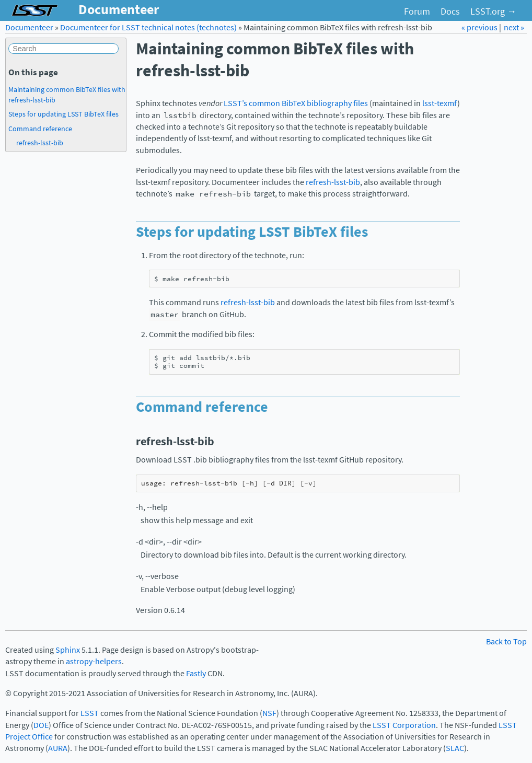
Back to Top (506, 641)
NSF (269, 713)
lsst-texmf (440, 103)
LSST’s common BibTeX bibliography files (296, 103)
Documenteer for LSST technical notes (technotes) (148, 27)
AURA (58, 748)
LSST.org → (493, 11)
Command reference (40, 129)
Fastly (196, 673)
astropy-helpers (94, 661)
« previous (480, 27)
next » (514, 27)
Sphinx (68, 650)
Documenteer (29, 27)
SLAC (455, 748)
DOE (41, 725)
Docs (450, 11)
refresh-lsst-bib (40, 143)
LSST (90, 713)
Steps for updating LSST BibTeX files (63, 114)
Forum (417, 11)
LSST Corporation (404, 725)
